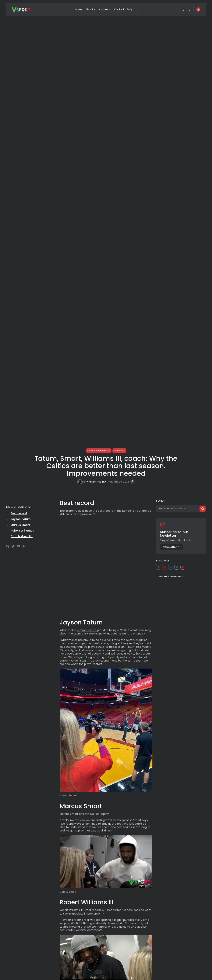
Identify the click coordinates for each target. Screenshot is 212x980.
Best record (19, 513)
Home (79, 9)
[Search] (181, 509)
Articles (105, 9)
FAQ (129, 9)
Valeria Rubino (96, 482)
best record (106, 511)
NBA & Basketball (99, 450)
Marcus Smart (20, 525)
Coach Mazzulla (22, 536)
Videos (119, 450)
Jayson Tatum (87, 630)
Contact (119, 9)
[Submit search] (203, 509)
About (91, 9)
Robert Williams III (23, 531)
